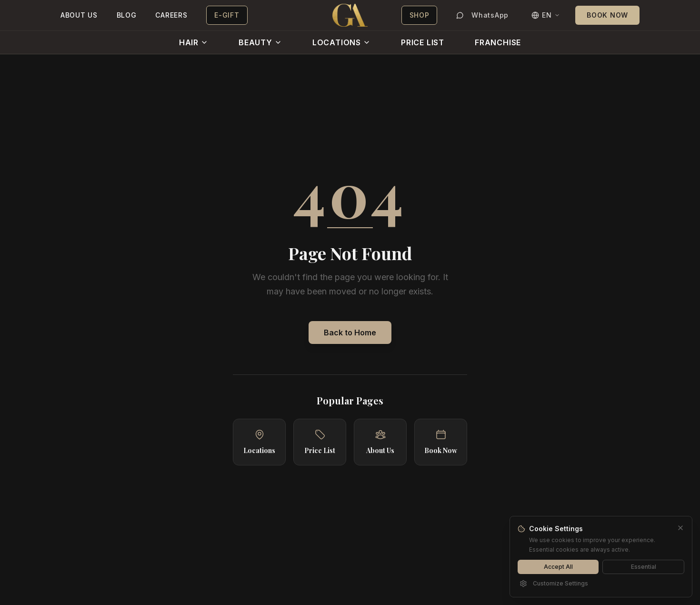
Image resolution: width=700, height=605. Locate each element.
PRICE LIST (423, 42)
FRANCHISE (498, 42)
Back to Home (350, 333)
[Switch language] (546, 15)
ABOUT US (79, 15)
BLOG (127, 15)
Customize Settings (554, 584)
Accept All (558, 567)
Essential (644, 567)
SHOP (420, 15)
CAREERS (171, 15)
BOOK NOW (607, 15)
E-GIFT (227, 15)
